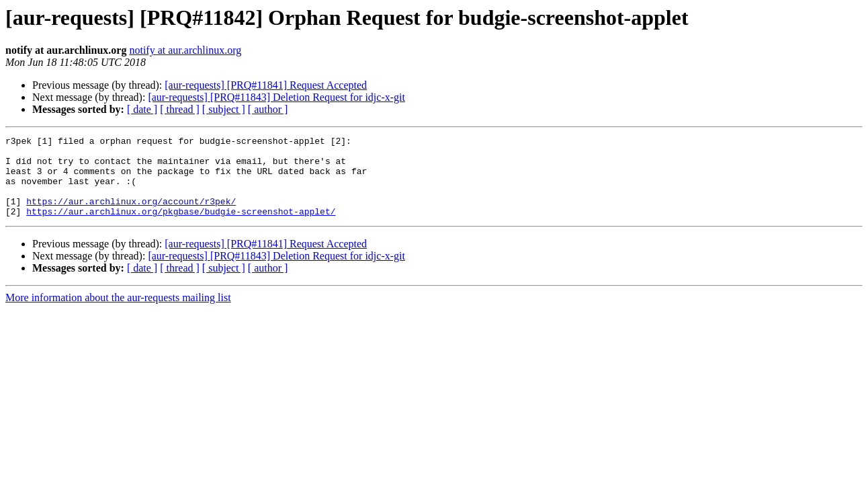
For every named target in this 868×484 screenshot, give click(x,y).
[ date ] (142, 109)
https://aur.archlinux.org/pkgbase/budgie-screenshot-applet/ (181, 227)
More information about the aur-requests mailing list (118, 314)
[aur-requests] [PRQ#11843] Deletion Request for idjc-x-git (276, 97)
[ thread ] (180, 109)
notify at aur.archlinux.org (185, 50)
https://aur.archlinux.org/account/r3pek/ (131, 215)
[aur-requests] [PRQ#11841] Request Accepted (266, 85)
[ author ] (268, 109)
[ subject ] (224, 109)
